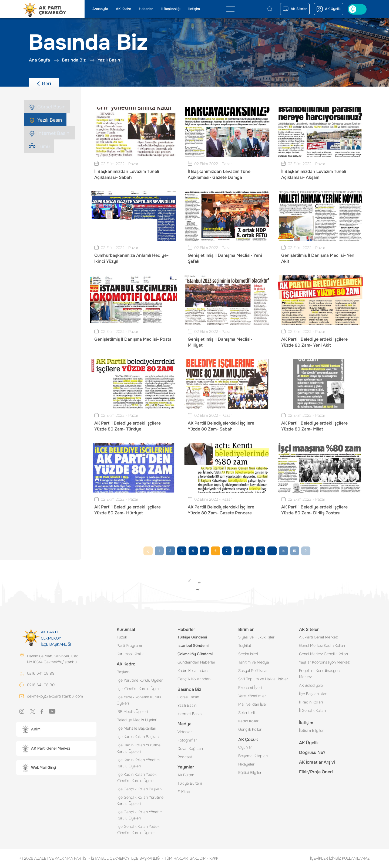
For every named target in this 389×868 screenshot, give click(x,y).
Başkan (123, 672)
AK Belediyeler (312, 685)
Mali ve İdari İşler (253, 704)
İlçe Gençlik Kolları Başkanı (140, 789)
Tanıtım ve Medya (254, 662)
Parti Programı (129, 645)
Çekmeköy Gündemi (195, 654)
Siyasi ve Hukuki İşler (256, 637)
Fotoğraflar (187, 740)
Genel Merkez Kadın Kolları (322, 645)
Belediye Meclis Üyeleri (137, 720)
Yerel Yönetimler (252, 696)
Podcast (185, 757)
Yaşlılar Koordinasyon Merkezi (325, 662)
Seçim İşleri (248, 654)
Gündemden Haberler (196, 662)
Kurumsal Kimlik (130, 654)
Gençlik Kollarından (194, 679)
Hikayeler (246, 764)
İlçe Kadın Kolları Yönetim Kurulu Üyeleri (138, 763)
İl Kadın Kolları (311, 702)
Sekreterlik (247, 713)
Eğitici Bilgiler (250, 773)
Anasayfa (100, 9)
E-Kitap (184, 792)
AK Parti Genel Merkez (318, 637)
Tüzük (122, 637)
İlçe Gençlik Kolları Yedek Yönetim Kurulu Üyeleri (138, 830)
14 (283, 551)
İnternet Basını (190, 714)
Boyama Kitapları (253, 756)
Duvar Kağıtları (190, 749)
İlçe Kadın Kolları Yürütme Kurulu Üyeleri (139, 748)
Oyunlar (245, 747)
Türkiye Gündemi (192, 637)
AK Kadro (124, 9)
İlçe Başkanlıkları (313, 694)
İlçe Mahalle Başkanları (136, 728)
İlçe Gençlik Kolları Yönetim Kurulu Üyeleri (140, 815)
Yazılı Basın (187, 705)
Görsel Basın (188, 697)
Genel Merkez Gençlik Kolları (323, 654)
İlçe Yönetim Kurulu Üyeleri (140, 689)
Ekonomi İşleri (250, 688)
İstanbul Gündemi (193, 645)
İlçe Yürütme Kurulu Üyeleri (140, 680)
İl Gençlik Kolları (312, 710)
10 (261, 551)
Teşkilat (245, 645)
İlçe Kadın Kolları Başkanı (138, 737)
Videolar (185, 732)
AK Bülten (186, 775)
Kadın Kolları (249, 721)
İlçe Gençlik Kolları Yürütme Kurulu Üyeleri (140, 800)
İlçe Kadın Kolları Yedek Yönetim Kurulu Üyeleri (137, 778)
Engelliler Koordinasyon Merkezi (319, 674)
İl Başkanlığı (171, 9)
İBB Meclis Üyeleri (132, 712)
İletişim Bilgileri (312, 730)
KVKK (212, 858)
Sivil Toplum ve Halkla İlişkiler (263, 679)
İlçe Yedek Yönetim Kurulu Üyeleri (139, 700)
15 (294, 551)
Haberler (146, 9)
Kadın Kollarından (192, 671)
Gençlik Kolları (250, 729)
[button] (56, 730)
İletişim (194, 9)
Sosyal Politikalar (253, 671)
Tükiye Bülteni (190, 783)
